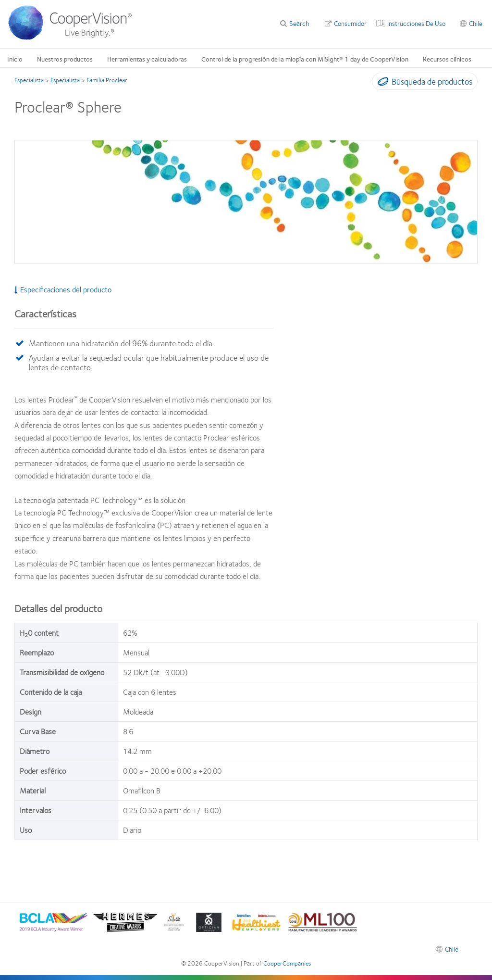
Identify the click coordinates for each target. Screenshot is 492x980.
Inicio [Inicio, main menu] (15, 59)
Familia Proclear (107, 80)
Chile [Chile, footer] (452, 949)
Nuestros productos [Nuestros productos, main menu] (65, 59)
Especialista (29, 80)
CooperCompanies (287, 963)
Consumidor (350, 23)
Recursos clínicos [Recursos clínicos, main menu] (447, 59)
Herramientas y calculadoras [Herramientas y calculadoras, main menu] (147, 59)
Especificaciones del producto (63, 289)
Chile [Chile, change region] (476, 23)
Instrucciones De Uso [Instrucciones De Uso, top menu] (416, 23)
